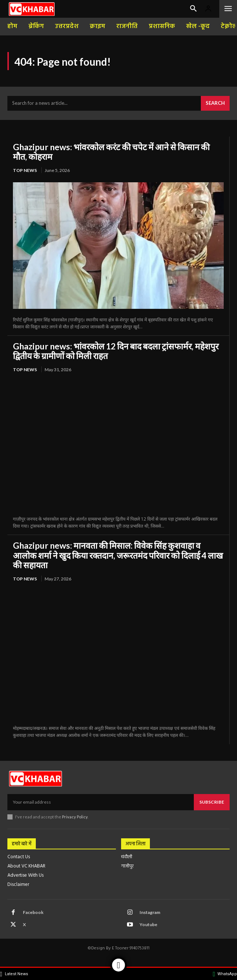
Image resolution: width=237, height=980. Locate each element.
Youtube (148, 924)
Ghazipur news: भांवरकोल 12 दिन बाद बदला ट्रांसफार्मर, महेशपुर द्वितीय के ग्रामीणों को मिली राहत (116, 351)
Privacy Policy (75, 817)
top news (25, 170)
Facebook (33, 912)
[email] (101, 802)
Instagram (150, 912)
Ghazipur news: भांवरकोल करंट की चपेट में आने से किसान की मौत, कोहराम (111, 152)
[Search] (215, 103)
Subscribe (212, 802)
